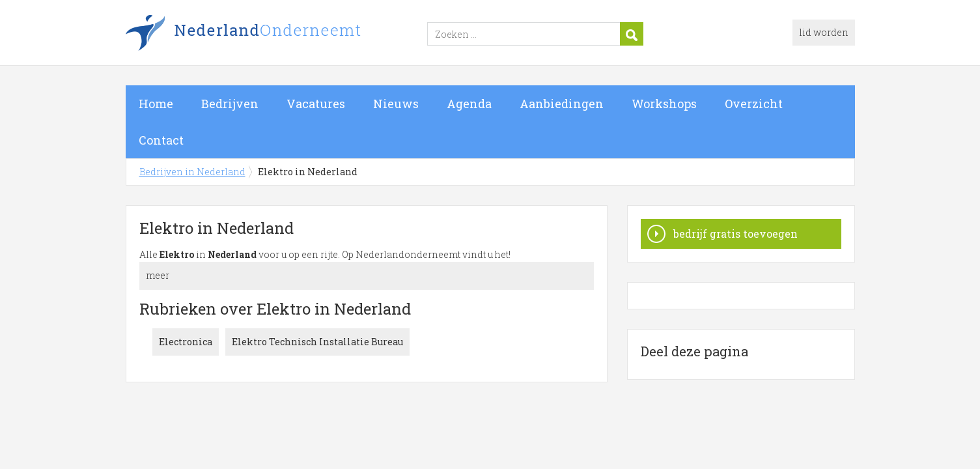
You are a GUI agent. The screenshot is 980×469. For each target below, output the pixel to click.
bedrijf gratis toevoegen (735, 234)
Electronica (186, 342)
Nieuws (396, 104)
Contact (161, 140)
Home (156, 104)
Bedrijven (230, 104)
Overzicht (754, 104)
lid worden (824, 32)
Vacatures (316, 104)
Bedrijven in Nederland (288, 35)
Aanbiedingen (562, 104)
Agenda (469, 104)
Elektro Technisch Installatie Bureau (317, 342)
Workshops (664, 104)
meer (158, 275)
